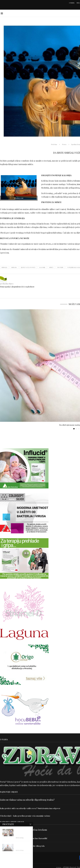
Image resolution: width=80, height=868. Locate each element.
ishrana (14, 268)
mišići (51, 268)
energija (4, 268)
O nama (72, 3)
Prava (64, 144)
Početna (54, 144)
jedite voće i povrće (28, 268)
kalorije (42, 268)
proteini (60, 268)
